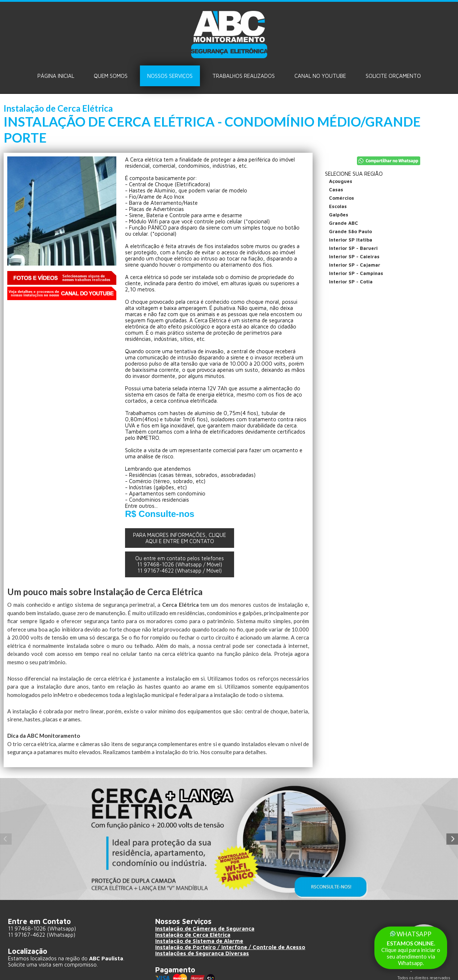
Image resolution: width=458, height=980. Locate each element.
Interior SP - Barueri (353, 248)
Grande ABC (343, 223)
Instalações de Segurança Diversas (202, 953)
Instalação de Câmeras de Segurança (205, 929)
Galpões (339, 215)
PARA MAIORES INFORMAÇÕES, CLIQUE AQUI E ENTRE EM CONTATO (180, 538)
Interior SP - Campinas (356, 273)
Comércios (342, 198)
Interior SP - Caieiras (354, 256)
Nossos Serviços (170, 76)
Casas (336, 190)
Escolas (338, 206)
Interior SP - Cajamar (355, 265)
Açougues (341, 181)
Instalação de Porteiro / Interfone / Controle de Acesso (230, 947)
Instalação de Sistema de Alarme (199, 941)
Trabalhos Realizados (244, 76)
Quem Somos (111, 76)
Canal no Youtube (320, 76)
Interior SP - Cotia (351, 282)
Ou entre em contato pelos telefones (180, 564)
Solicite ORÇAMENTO (393, 76)
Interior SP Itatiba (351, 240)
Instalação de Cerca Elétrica (193, 935)
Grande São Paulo (350, 231)
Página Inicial (56, 76)
